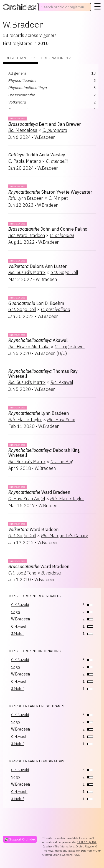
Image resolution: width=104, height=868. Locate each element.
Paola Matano (25, 161)
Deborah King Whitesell (44, 453)
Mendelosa (23, 130)
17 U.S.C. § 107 (87, 842)
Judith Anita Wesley (37, 155)
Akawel (38, 340)
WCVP (97, 851)
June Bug (62, 462)
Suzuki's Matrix (27, 272)
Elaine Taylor (25, 420)
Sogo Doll (64, 272)
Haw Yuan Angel (27, 499)
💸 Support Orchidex (20, 839)
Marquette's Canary (64, 536)
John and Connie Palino (48, 229)
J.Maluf (17, 633)
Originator (56, 58)
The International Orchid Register (75, 846)
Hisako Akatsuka (29, 347)
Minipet (58, 198)
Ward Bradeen (27, 235)
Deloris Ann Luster (37, 266)
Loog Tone (22, 573)
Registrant (20, 58)
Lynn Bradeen (26, 198)
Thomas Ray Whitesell (43, 374)
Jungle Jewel (70, 347)
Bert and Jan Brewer (45, 124)
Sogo (16, 612)
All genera (17, 73)
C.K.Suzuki (20, 605)
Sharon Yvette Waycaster (50, 192)
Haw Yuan (61, 420)
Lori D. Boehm (36, 303)
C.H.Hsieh (19, 626)
